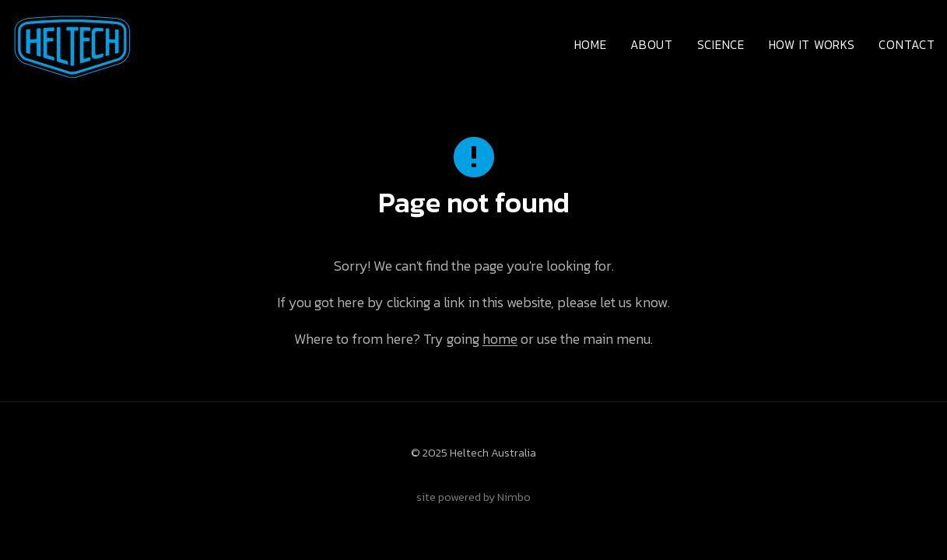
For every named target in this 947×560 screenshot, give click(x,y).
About (652, 45)
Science (721, 45)
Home (591, 45)
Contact (907, 45)
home (500, 339)
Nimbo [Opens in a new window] (514, 497)
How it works (812, 45)
